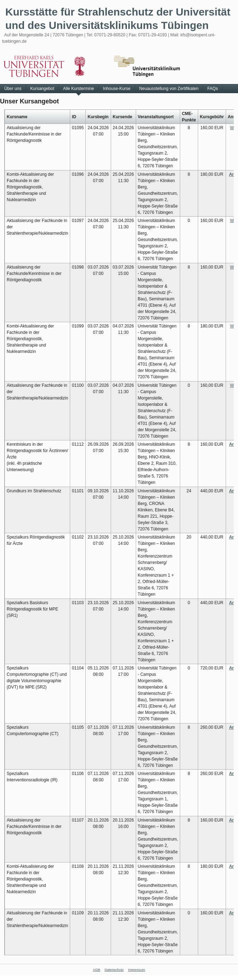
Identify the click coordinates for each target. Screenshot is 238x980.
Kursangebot (42, 89)
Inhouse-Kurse (117, 89)
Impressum (136, 970)
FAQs (213, 89)
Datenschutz (114, 970)
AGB (97, 970)
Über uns (13, 89)
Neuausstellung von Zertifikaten (169, 89)
